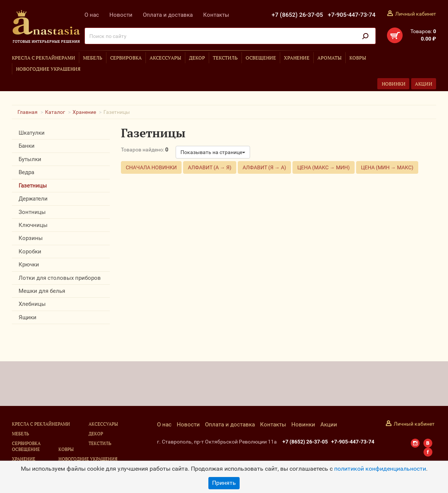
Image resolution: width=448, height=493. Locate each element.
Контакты (216, 15)
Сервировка (126, 58)
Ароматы (329, 58)
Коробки (30, 252)
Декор (197, 58)
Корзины (31, 238)
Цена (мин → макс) (387, 167)
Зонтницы (32, 212)
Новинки (394, 84)
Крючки (29, 265)
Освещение (261, 58)
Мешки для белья (42, 291)
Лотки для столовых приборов (60, 278)
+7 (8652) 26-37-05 (297, 15)
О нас (92, 15)
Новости (121, 15)
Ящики (28, 317)
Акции (424, 84)
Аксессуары (165, 58)
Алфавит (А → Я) (210, 167)
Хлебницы (32, 304)
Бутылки (30, 159)
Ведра (26, 172)
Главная (28, 112)
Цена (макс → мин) (324, 167)
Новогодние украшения (48, 69)
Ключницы (33, 225)
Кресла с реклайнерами (44, 58)
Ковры (358, 58)
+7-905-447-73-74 (352, 15)
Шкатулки (32, 133)
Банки (27, 146)
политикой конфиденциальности (380, 469)
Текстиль (225, 58)
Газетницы (33, 186)
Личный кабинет (416, 14)
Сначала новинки (151, 167)
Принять (224, 483)
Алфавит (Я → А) (264, 167)
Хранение (297, 58)
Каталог (55, 112)
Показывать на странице (213, 152)
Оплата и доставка (168, 15)
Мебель (93, 58)
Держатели (33, 199)
